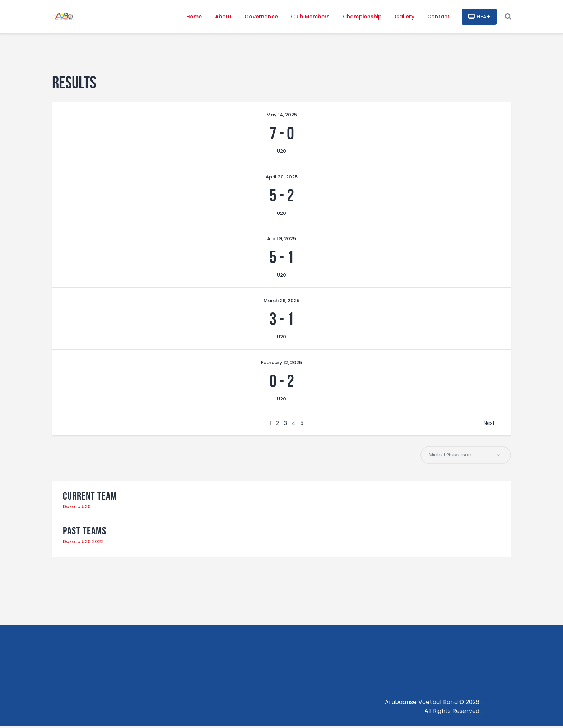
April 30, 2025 (282, 178)
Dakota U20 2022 (83, 544)
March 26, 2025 (281, 302)
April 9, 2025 (281, 240)
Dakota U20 (77, 509)
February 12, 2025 (281, 364)
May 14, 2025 (282, 117)
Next (489, 425)
